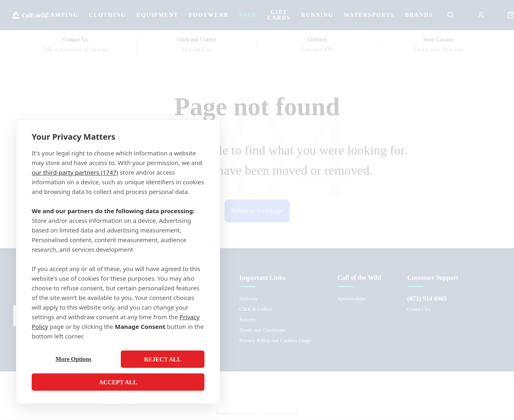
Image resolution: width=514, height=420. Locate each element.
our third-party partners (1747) (75, 172)
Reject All (163, 359)
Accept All (118, 382)
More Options (73, 359)
